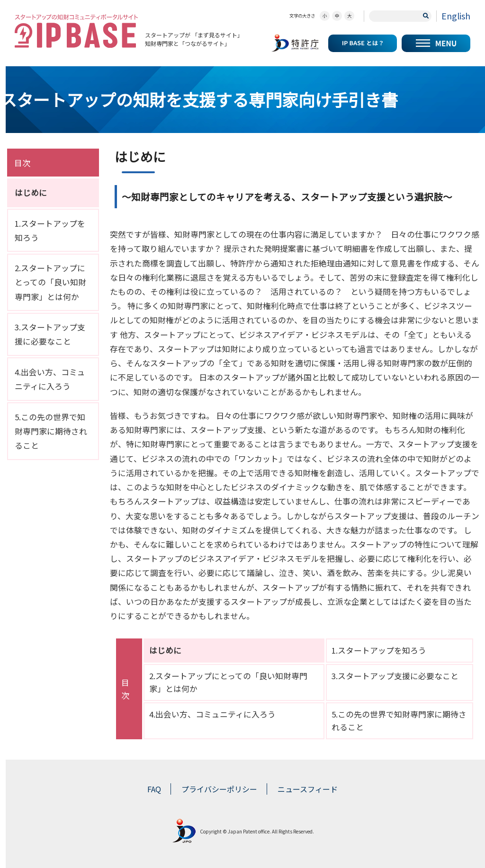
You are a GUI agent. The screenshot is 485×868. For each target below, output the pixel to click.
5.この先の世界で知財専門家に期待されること (51, 431)
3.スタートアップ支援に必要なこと (395, 676)
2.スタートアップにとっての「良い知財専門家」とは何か (50, 282)
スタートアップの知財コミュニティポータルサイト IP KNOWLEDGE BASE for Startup (76, 31)
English (456, 16)
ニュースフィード (308, 789)
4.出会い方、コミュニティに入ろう (212, 714)
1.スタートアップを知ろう (379, 650)
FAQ (154, 789)
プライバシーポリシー (219, 789)
